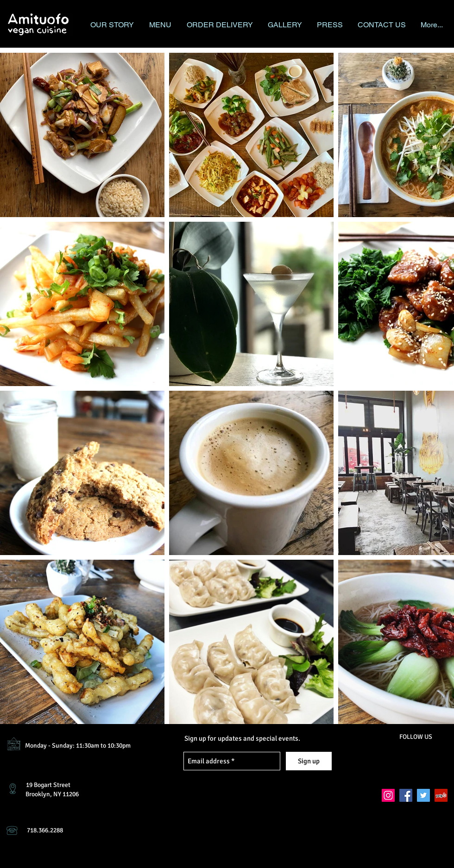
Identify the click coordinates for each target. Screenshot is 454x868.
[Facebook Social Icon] (406, 795)
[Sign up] (309, 761)
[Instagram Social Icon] (388, 795)
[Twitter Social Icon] (423, 795)
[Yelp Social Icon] (441, 795)
